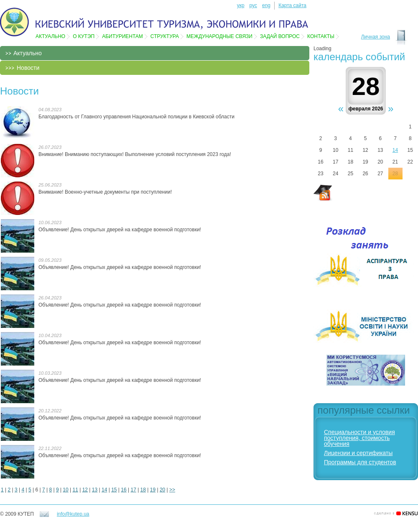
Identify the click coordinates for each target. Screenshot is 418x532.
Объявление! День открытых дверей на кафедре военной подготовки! (120, 230)
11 (75, 490)
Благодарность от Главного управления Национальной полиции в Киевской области (136, 117)
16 (124, 490)
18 (143, 490)
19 (153, 490)
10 (65, 490)
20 (162, 490)
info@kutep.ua (73, 514)
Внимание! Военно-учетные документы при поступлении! (105, 192)
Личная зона (376, 37)
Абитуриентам (122, 36)
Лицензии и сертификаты (358, 453)
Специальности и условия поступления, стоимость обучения (359, 438)
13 (95, 490)
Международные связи (219, 36)
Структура (165, 36)
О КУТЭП (84, 36)
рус (253, 5)
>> (172, 490)
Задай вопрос (280, 36)
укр (241, 5)
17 (133, 490)
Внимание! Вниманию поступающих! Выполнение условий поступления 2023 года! (135, 154)
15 (114, 490)
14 (104, 490)
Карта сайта (292, 5)
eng (266, 5)
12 (85, 490)
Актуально (50, 36)
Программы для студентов (360, 462)
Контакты (321, 36)
